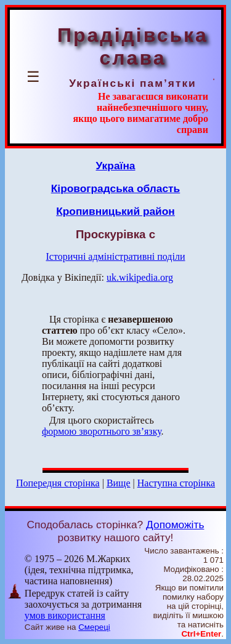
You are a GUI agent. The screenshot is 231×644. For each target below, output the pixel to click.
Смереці (94, 627)
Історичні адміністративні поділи (116, 256)
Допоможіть (175, 525)
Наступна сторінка (176, 483)
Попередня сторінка (58, 483)
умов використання (65, 615)
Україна (116, 166)
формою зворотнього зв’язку (102, 431)
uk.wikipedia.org (140, 277)
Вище (119, 483)
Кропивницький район (115, 211)
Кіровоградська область (115, 188)
